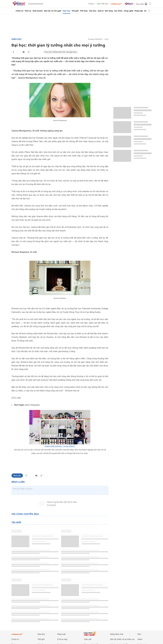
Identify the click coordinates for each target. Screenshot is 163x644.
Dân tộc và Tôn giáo (53, 11)
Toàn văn (88, 639)
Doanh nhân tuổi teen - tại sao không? (60, 446)
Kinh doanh (38, 11)
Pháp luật (139, 11)
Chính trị (19, 11)
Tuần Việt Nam (102, 4)
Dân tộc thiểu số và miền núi (122, 639)
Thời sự (28, 11)
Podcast (91, 4)
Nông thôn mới (117, 634)
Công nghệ (128, 11)
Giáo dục (66, 11)
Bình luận (17, 476)
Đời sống (109, 11)
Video (140, 639)
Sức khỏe (118, 11)
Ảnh (139, 634)
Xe (145, 11)
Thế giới (75, 11)
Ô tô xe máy (62, 639)
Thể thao (84, 11)
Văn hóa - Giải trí (96, 11)
